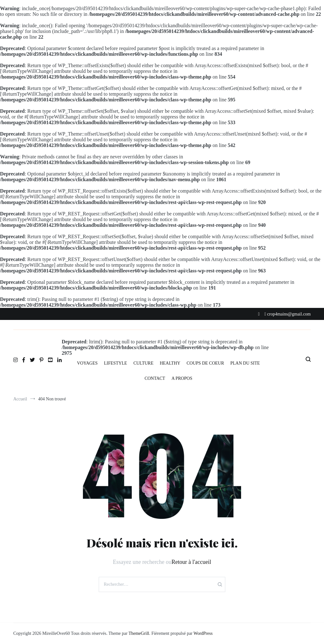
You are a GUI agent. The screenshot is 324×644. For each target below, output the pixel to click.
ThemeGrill (139, 633)
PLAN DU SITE (245, 363)
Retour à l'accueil (191, 562)
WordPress (203, 633)
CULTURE (143, 363)
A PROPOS (182, 378)
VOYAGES (87, 363)
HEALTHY (170, 363)
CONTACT (155, 378)
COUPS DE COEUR (205, 363)
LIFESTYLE (116, 363)
